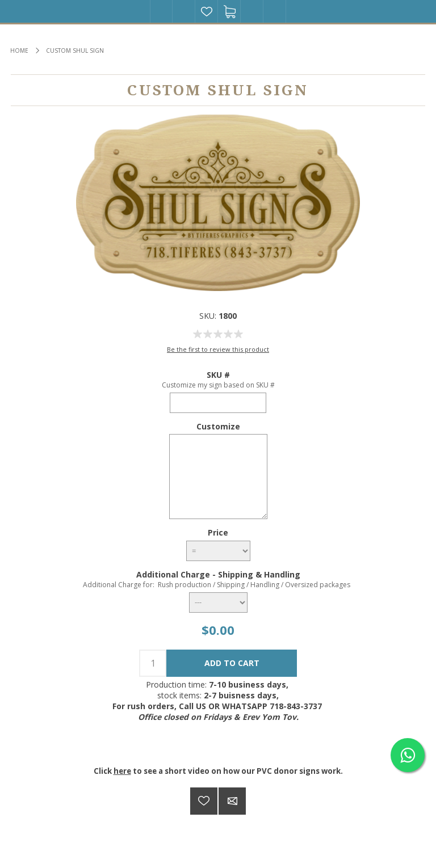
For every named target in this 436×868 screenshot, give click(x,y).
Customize (218, 426)
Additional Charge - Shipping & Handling (218, 574)
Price (218, 532)
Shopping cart (229, 11)
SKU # (218, 375)
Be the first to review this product (218, 349)
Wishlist (207, 11)
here (122, 771)
